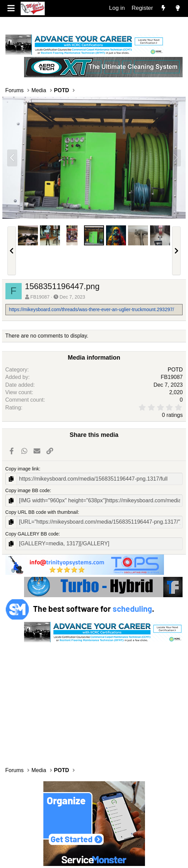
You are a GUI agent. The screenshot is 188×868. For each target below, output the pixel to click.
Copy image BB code (28, 490)
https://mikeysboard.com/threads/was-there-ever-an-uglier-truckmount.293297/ (92, 309)
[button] (12, 251)
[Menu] (11, 8)
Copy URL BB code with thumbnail (42, 512)
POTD (175, 370)
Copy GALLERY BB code (32, 534)
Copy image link (22, 469)
